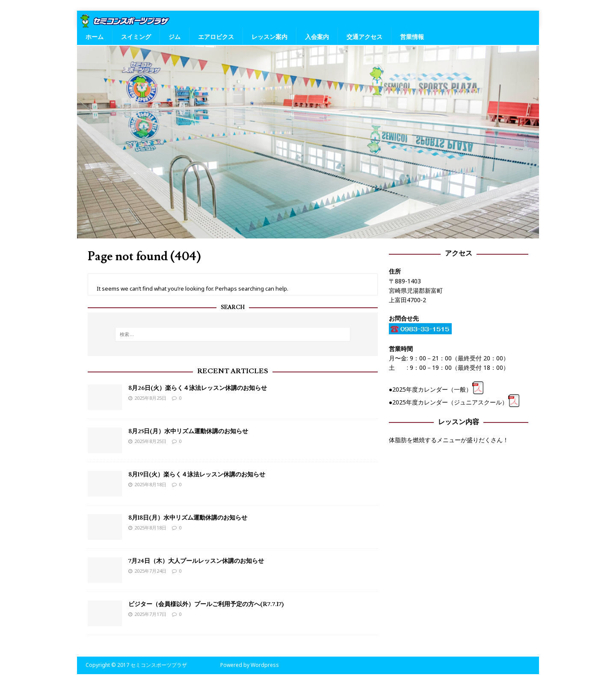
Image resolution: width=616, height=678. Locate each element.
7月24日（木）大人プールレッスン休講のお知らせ (196, 561)
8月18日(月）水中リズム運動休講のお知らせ (188, 518)
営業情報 (412, 37)
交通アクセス (364, 37)
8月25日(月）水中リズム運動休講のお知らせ (188, 431)
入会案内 (317, 37)
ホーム (95, 37)
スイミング (136, 37)
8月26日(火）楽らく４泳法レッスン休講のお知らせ (198, 388)
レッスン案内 (269, 37)
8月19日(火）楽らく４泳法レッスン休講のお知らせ (197, 475)
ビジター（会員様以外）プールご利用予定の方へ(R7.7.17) (206, 604)
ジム (175, 37)
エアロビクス (216, 37)
